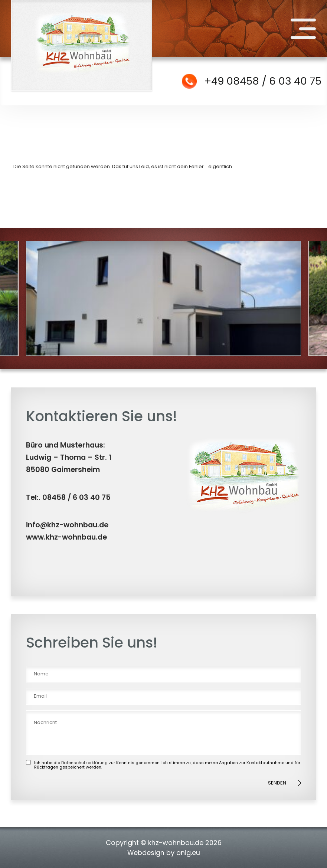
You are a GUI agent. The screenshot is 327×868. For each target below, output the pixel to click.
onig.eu (188, 853)
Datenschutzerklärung (84, 763)
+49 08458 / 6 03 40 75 (263, 81)
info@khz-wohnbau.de (67, 525)
